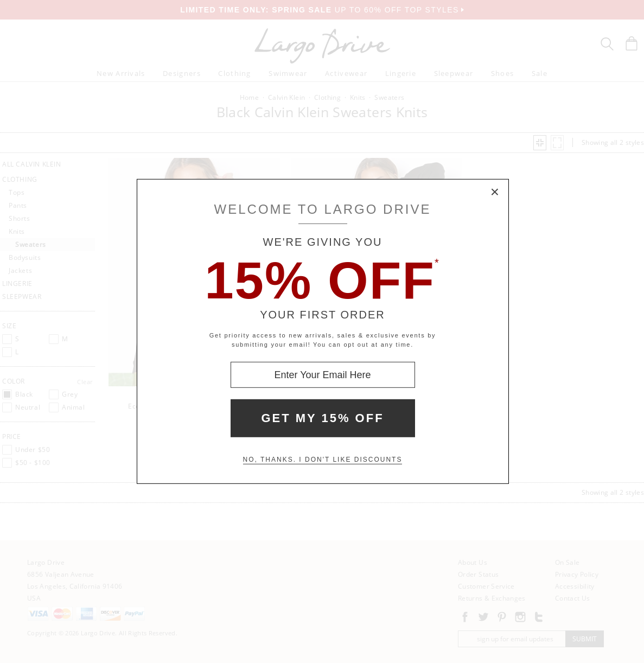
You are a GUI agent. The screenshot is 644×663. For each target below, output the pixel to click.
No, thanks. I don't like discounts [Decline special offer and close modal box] (323, 460)
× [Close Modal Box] (495, 193)
